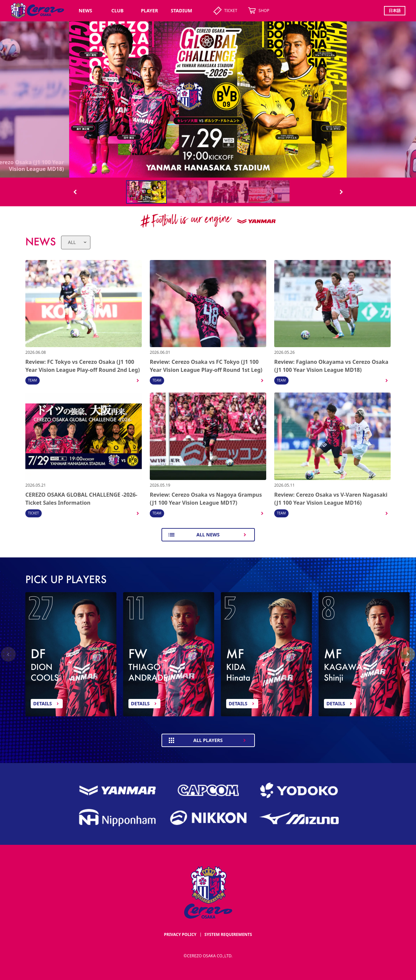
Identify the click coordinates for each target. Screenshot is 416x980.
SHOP (259, 11)
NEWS (85, 11)
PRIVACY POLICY (180, 934)
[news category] (76, 242)
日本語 (395, 11)
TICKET (225, 11)
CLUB (118, 11)
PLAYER (149, 11)
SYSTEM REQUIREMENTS (228, 934)
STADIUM (181, 11)
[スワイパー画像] (208, 99)
